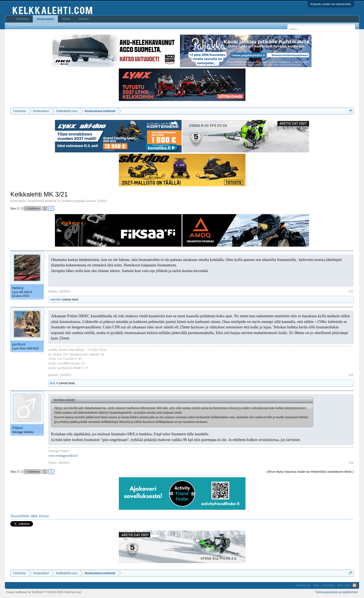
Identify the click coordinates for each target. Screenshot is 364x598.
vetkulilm (56, 299)
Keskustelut (45, 19)
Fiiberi (17, 428)
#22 (351, 375)
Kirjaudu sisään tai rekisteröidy (331, 4)
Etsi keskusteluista (22, 26)
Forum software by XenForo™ (44, 592)
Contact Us (303, 585)
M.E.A (54, 383)
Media (66, 19)
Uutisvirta (22, 19)
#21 (351, 291)
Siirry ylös (343, 585)
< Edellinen (32, 208)
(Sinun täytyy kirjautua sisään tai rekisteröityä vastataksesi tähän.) (310, 472)
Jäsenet (84, 19)
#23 (351, 463)
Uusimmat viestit (51, 26)
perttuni (19, 344)
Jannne (91, 201)
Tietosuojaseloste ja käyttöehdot (337, 592)
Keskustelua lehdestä (42, 201)
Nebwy (18, 288)
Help (316, 585)
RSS (355, 585)
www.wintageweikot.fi (63, 456)
